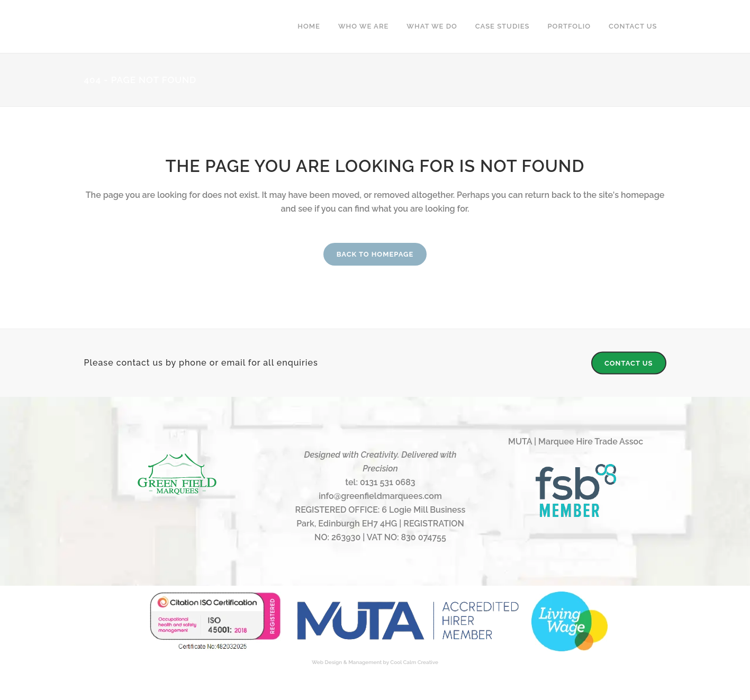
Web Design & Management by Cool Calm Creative (375, 662)
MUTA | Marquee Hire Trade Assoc (576, 442)
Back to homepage (375, 254)
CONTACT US (629, 363)
